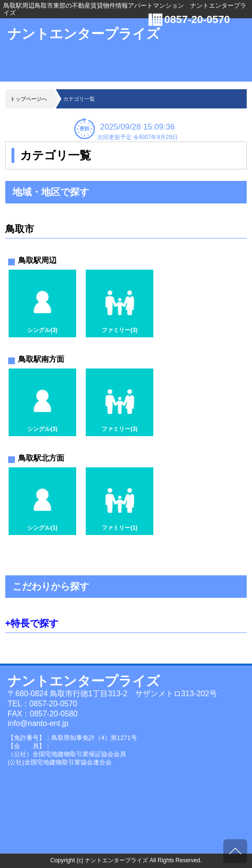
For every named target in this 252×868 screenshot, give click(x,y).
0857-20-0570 (197, 19)
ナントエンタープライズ (84, 34)
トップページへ (29, 99)
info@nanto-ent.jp (38, 723)
